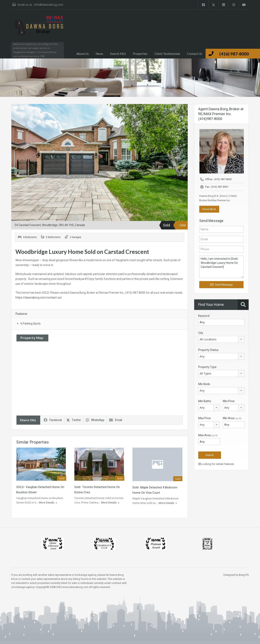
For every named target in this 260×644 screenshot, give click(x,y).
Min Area (232, 418)
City (201, 333)
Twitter (74, 420)
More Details (48, 502)
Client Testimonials (167, 54)
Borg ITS (244, 575)
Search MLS (118, 54)
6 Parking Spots (31, 324)
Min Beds (204, 384)
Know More (209, 209)
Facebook (53, 420)
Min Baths (205, 401)
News (99, 54)
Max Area (208, 435)
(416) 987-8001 (220, 187)
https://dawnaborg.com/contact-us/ (39, 298)
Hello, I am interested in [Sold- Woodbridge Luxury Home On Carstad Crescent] (221, 267)
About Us (83, 54)
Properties (140, 54)
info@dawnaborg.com (49, 5)
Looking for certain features (216, 464)
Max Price (205, 418)
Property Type (207, 367)
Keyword (204, 316)
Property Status (208, 350)
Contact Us (195, 54)
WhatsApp (95, 420)
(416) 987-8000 (234, 54)
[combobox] (221, 339)
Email (116, 420)
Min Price (229, 401)
